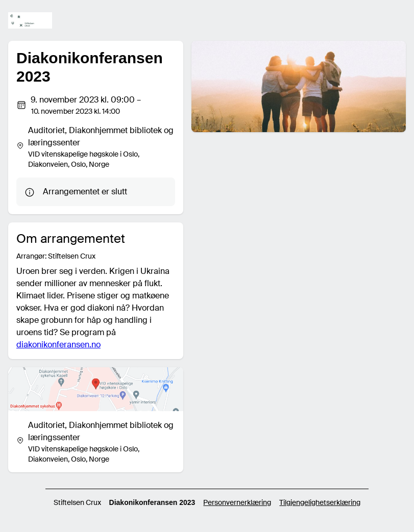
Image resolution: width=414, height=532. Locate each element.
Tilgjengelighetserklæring (320, 502)
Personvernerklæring (237, 502)
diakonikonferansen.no (58, 345)
